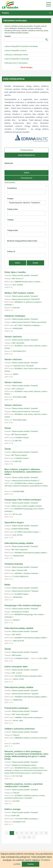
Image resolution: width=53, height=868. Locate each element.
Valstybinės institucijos (15, 20)
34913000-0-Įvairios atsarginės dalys (28, 676)
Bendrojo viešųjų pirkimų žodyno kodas (22, 241)
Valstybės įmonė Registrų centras (24, 765)
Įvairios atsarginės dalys (16, 667)
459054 (15, 374)
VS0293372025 (18, 556)
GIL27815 (16, 744)
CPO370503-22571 (19, 351)
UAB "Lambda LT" (18, 389)
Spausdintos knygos (14, 522)
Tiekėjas (10, 220)
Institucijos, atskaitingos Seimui (16, 55)
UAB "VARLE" (16, 635)
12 (24, 837)
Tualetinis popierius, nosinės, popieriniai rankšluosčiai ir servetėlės (24, 785)
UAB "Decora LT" (18, 279)
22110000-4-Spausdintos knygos (27, 532)
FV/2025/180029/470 (21, 576)
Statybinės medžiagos (15, 316)
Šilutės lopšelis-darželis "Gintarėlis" (25, 275)
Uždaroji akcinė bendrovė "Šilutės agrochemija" (29, 322)
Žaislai (8, 428)
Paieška (8, 36)
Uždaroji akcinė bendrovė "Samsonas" (26, 412)
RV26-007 (16, 308)
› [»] (34, 837)
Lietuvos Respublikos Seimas (16, 50)
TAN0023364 (17, 700)
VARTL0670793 (18, 641)
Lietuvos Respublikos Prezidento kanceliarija (21, 46)
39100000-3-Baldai (21, 594)
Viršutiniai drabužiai (14, 564)
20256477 (16, 620)
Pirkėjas (10, 199)
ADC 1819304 (18, 285)
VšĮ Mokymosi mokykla (20, 612)
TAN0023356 (17, 597)
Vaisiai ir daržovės (13, 337)
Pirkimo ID (11, 251)
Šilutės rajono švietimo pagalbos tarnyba (27, 506)
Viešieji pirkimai (27, 150)
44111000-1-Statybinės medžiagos (27, 325)
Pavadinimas (12, 188)
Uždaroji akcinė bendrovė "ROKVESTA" (26, 299)
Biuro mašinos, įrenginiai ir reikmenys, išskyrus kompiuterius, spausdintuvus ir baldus (23, 472)
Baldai (7, 585)
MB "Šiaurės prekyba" (19, 434)
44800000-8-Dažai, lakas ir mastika (27, 282)
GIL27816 (16, 801)
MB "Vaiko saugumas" (20, 550)
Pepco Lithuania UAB (19, 570)
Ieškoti (27, 173)
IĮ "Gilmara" (16, 735)
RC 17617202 (18, 776)
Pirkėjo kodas (12, 209)
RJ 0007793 (17, 441)
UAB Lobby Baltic (18, 343)
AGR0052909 (18, 328)
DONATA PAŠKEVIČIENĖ (20, 529)
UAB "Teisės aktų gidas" (20, 714)
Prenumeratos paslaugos (17, 708)
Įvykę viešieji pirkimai (26, 155)
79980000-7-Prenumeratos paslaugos (28, 717)
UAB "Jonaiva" (17, 673)
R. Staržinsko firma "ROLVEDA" (23, 366)
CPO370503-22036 (19, 420)
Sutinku (31, 864)
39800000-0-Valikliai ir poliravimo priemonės (31, 738)
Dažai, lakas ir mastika (15, 272)
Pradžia (5, 13)
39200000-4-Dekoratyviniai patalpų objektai (31, 553)
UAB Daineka (16, 655)
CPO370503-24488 (19, 397)
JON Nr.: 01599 (18, 679)
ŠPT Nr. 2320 (17, 514)
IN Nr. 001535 (18, 535)
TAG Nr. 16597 (18, 721)
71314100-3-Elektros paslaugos (26, 819)
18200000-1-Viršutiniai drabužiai (26, 573)
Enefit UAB (15, 816)
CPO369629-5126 (19, 822)
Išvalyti (35, 263)
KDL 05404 (43, 658)
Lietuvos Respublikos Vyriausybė (17, 59)
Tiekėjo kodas (13, 230)
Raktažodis (9, 163)
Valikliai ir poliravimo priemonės (20, 729)
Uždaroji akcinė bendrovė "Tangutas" (25, 591)
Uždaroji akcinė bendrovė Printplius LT (25, 481)
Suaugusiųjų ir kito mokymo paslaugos (23, 500)
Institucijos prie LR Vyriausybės (16, 63)
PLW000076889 (18, 491)
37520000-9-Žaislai (22, 438)
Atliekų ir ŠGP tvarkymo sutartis (19, 293)
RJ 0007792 (17, 461)
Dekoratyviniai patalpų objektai (19, 543)
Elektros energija (12, 809)
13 (29, 837)
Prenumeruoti (26, 178)
